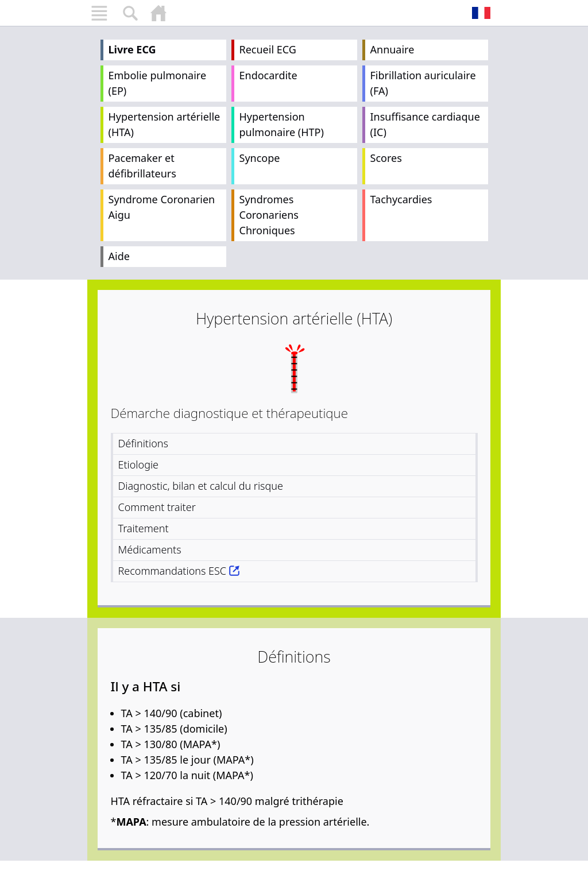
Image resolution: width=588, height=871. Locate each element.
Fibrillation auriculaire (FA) (423, 83)
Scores (386, 158)
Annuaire (392, 49)
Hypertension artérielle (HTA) (165, 124)
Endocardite (268, 75)
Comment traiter (157, 507)
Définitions (143, 443)
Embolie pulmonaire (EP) (158, 83)
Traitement (144, 528)
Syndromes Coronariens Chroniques (269, 215)
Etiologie (139, 464)
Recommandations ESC (173, 571)
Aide (119, 256)
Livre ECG (132, 49)
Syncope (260, 158)
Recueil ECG (268, 49)
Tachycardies (401, 199)
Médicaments (150, 549)
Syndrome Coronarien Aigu (162, 207)
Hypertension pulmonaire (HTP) (282, 124)
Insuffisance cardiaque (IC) (425, 124)
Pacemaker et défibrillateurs (142, 166)
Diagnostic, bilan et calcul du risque (201, 486)
